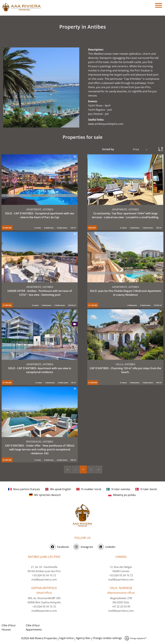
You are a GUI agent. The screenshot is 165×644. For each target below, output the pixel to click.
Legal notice (66, 638)
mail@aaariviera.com (44, 580)
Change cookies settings (107, 638)
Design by (138, 638)
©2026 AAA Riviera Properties (39, 638)
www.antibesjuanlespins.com (106, 124)
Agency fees (83, 638)
